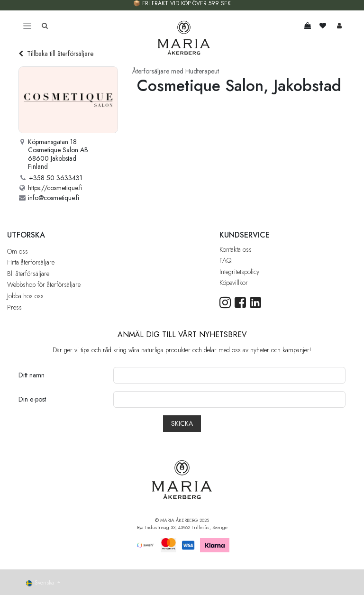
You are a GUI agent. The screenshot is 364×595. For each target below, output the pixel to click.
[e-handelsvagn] (308, 26)
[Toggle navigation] (27, 26)
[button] (182, 424)
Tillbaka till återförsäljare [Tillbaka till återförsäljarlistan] (56, 54)
